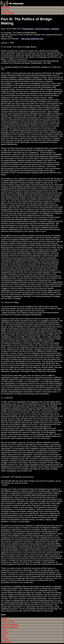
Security (5, 639)
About (4, 630)
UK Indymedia (16, 3)
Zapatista (55, 29)
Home (4, 619)
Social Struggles (42, 29)
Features (5, 10)
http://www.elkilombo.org (32, 39)
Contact (5, 633)
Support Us (6, 642)
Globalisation (28, 29)
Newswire (6, 7)
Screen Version (8, 13)
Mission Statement (9, 627)
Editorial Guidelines (10, 625)
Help (3, 636)
